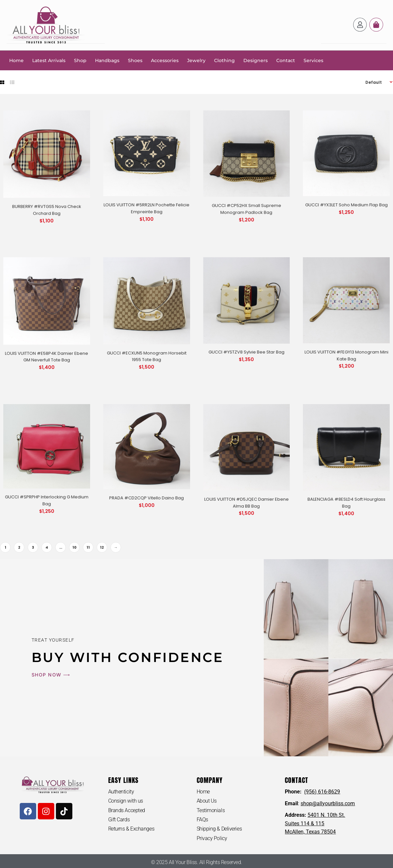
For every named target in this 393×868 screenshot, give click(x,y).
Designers (256, 60)
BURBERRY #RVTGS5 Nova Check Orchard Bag (47, 210)
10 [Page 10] (74, 547)
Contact (286, 60)
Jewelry (196, 60)
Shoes (135, 60)
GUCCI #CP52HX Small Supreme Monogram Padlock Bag (246, 209)
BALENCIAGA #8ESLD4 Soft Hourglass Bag (346, 502)
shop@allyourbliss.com (328, 803)
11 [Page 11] (88, 547)
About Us (207, 801)
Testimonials (211, 810)
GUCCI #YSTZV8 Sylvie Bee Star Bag (246, 352)
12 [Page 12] (102, 547)
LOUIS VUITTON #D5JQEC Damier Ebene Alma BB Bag (246, 502)
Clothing (224, 60)
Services (313, 60)
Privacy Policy (212, 838)
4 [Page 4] (47, 547)
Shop (80, 60)
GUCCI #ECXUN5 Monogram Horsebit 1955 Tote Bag (147, 356)
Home (16, 60)
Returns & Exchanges (131, 829)
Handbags (107, 60)
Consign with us (126, 801)
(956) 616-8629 (322, 791)
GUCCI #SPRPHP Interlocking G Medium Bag (47, 500)
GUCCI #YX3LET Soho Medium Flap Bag (346, 205)
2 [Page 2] (19, 547)
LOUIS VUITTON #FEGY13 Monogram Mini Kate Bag (346, 355)
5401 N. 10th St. (326, 815)
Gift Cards (119, 820)
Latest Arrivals (49, 60)
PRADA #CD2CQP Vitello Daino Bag (147, 498)
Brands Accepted (127, 810)
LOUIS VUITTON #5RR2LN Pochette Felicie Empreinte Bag (147, 208)
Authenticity (121, 791)
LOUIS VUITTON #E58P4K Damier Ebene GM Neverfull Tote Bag (47, 356)
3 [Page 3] (33, 547)
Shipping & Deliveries (219, 829)
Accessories (165, 60)
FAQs (202, 820)
